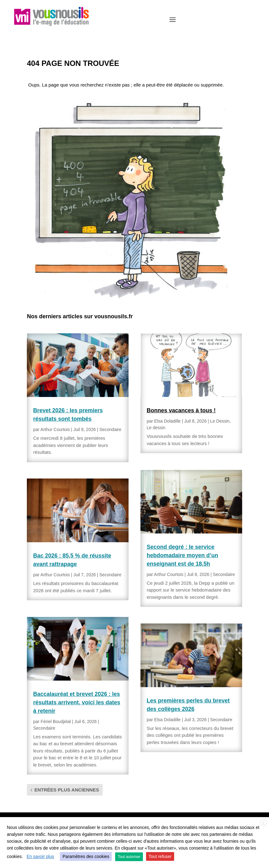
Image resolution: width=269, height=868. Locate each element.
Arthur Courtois (55, 429)
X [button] (263, 823)
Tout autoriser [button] (129, 857)
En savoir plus (40, 856)
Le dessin (156, 428)
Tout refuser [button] (160, 856)
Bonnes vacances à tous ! (181, 410)
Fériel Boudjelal (56, 722)
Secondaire (110, 429)
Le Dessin (220, 421)
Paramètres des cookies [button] (86, 856)
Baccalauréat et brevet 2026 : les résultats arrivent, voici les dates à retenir (77, 702)
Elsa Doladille (167, 421)
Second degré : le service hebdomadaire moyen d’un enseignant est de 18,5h (182, 555)
